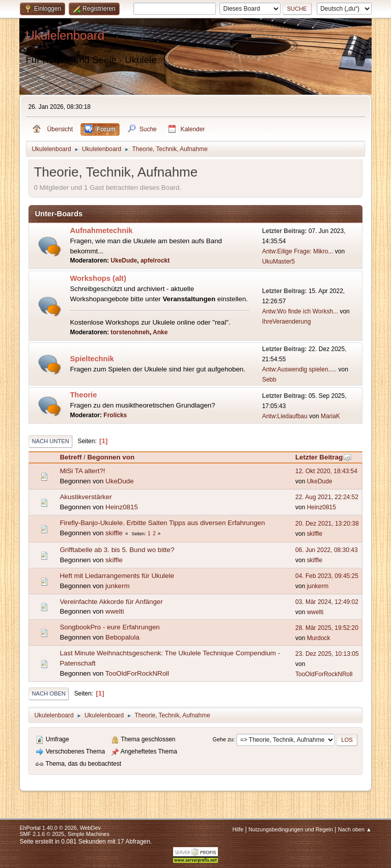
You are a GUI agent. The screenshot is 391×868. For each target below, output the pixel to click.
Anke (160, 332)
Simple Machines (89, 834)
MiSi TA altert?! (82, 471)
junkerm (117, 586)
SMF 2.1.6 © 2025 (42, 834)
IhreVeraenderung (287, 322)
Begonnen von (111, 457)
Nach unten (50, 441)
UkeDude (124, 261)
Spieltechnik (92, 359)
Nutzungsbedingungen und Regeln (291, 829)
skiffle (114, 533)
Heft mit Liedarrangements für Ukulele (117, 576)
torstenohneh (130, 332)
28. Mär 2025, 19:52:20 (327, 628)
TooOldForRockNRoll (137, 673)
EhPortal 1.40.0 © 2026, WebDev (60, 828)
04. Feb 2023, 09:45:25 (327, 576)
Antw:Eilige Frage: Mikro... (298, 251)
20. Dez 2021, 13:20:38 (327, 524)
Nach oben (49, 693)
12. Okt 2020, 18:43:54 (326, 471)
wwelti (115, 611)
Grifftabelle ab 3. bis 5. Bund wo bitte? (117, 550)
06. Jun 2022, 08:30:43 (327, 550)
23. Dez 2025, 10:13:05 (327, 654)
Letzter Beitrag (324, 457)
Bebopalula (122, 637)
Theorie (83, 395)
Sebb (269, 380)
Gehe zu (223, 739)
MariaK (330, 416)
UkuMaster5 (279, 262)
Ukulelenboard (65, 35)
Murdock (319, 638)
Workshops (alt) (98, 278)
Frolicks (115, 415)
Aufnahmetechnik (101, 230)
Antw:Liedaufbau (285, 416)
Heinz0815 (122, 507)
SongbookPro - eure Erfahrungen (109, 627)
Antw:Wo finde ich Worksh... (300, 311)
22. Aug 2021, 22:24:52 (327, 497)
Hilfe (238, 829)
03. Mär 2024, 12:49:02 (327, 602)
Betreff (71, 457)
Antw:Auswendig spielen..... (300, 369)
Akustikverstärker (86, 497)
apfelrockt (155, 261)
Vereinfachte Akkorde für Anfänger (111, 602)
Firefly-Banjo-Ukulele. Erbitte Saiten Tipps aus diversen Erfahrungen (162, 523)
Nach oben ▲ (355, 829)
